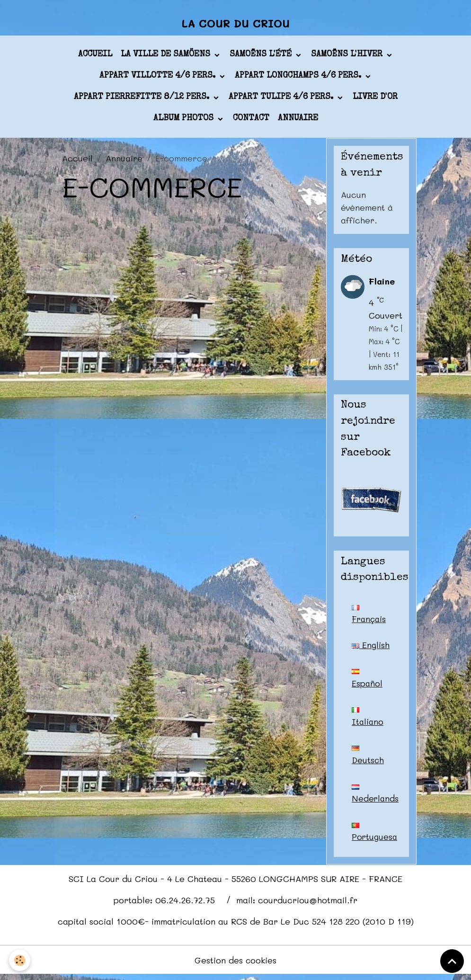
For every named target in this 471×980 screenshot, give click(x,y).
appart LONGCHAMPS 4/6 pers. (299, 78)
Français (370, 616)
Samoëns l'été (262, 56)
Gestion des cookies (235, 965)
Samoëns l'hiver (348, 56)
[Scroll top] (452, 961)
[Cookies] (20, 960)
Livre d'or (375, 99)
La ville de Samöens (167, 56)
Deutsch (368, 759)
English (371, 647)
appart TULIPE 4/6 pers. (282, 99)
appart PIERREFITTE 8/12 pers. (143, 99)
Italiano (368, 720)
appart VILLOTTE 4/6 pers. (159, 78)
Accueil (95, 56)
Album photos (185, 120)
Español (367, 681)
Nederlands (376, 798)
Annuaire (298, 120)
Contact (251, 120)
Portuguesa (375, 837)
